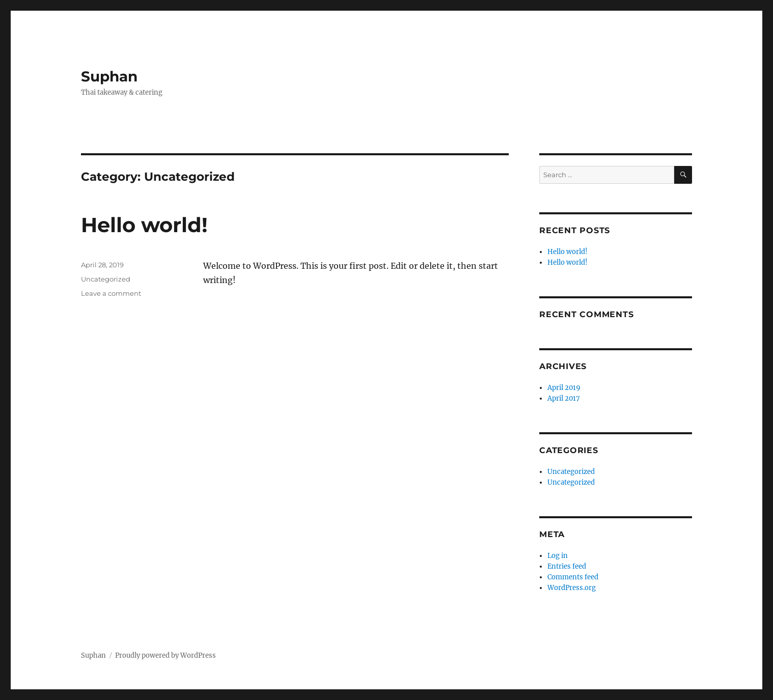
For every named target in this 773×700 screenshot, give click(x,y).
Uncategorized (106, 279)
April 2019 (564, 388)
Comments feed (573, 577)
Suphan (109, 76)
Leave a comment (111, 293)
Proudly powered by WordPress (165, 655)
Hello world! (144, 225)
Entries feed (567, 566)
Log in (558, 556)
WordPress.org (572, 588)
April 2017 (564, 398)
